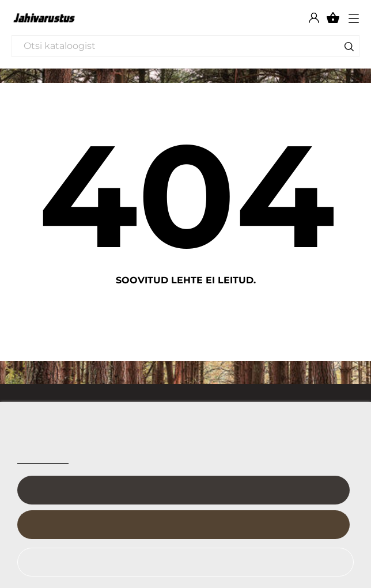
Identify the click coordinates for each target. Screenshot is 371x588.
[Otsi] (185, 46)
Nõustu (183, 525)
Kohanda (183, 490)
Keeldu (179, 562)
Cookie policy (43, 458)
